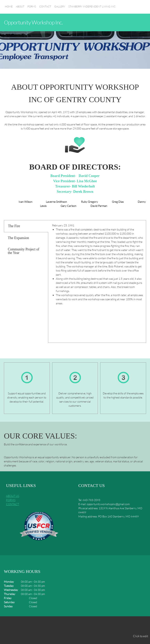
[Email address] (69, 626)
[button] (39, 528)
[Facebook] (88, 626)
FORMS (11, 500)
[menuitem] (9, 9)
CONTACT (12, 504)
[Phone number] (60, 626)
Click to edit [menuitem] (141, 636)
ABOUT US (13, 496)
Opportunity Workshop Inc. (33, 22)
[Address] (79, 626)
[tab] (26, 226)
